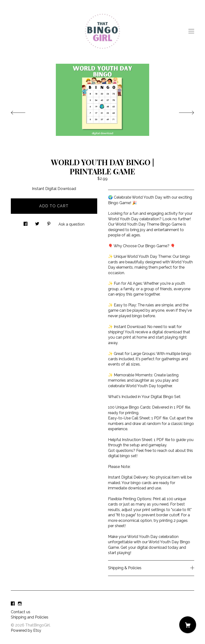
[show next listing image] (182, 111)
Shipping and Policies (30, 617)
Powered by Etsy (26, 630)
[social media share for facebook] (26, 222)
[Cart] (188, 625)
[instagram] (20, 604)
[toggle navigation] (191, 31)
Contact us (21, 612)
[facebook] (13, 604)
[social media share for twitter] (37, 222)
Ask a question (71, 224)
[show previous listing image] (23, 111)
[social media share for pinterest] (49, 222)
